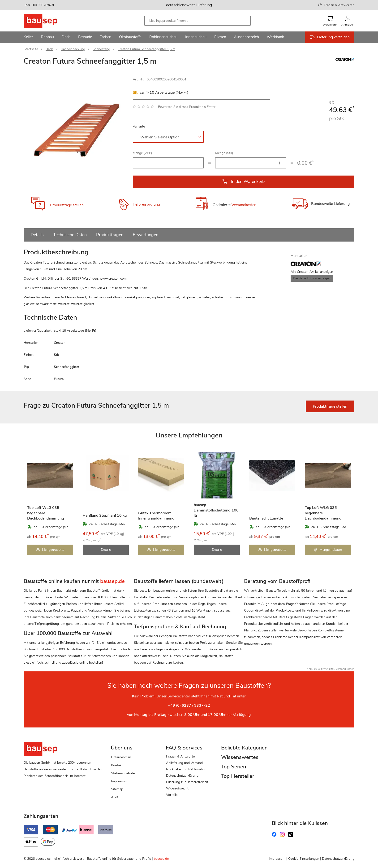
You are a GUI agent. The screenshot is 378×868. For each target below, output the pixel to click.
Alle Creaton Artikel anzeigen (312, 272)
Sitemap (117, 789)
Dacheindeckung (73, 49)
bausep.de (161, 859)
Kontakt (117, 765)
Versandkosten (244, 205)
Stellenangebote (123, 773)
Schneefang (101, 49)
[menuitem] (28, 37)
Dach (49, 49)
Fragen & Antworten (339, 5)
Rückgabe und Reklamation (186, 769)
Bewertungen (146, 235)
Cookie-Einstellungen (304, 859)
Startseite (31, 49)
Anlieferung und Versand (184, 763)
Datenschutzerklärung (182, 776)
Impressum (119, 781)
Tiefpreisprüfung (146, 204)
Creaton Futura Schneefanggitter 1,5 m (146, 49)
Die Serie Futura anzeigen (312, 278)
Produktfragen (110, 235)
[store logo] (48, 21)
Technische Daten (70, 235)
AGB (114, 797)
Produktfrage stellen (67, 205)
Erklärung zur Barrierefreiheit (187, 782)
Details (37, 235)
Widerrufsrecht (177, 788)
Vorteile (172, 795)
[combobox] (198, 21)
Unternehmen (121, 757)
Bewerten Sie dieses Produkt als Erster (187, 107)
